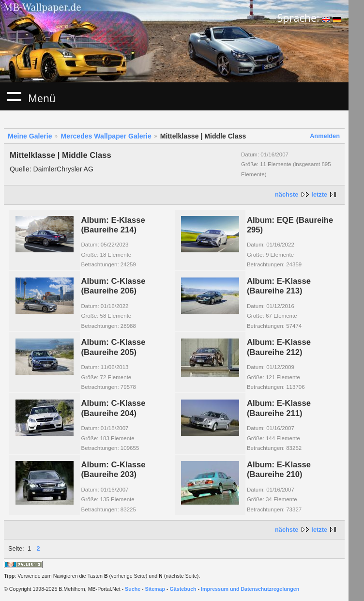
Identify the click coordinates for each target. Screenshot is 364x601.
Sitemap (155, 589)
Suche (133, 589)
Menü (14, 96)
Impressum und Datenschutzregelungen (250, 589)
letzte (319, 194)
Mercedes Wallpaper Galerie (106, 136)
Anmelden (325, 136)
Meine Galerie (30, 136)
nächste (287, 194)
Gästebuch (183, 589)
